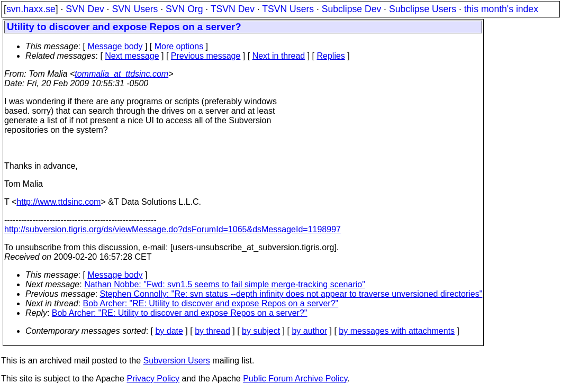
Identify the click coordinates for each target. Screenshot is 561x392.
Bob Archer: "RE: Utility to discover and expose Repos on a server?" (211, 303)
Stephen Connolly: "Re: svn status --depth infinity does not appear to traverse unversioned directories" (291, 294)
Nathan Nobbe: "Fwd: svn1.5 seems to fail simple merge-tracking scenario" (225, 284)
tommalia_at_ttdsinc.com (121, 74)
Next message (132, 56)
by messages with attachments (397, 331)
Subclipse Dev (351, 9)
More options (179, 46)
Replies (331, 56)
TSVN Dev (233, 9)
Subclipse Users (423, 9)
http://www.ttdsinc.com (58, 202)
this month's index (501, 9)
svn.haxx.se (31, 9)
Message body (115, 46)
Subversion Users (177, 361)
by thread (212, 331)
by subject (261, 331)
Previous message (206, 56)
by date (169, 331)
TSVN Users (288, 9)
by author (309, 331)
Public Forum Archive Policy (295, 379)
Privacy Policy (153, 379)
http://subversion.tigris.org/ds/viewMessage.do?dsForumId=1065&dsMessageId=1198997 (173, 229)
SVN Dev (85, 9)
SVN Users (135, 9)
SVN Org (184, 9)
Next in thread (279, 56)
